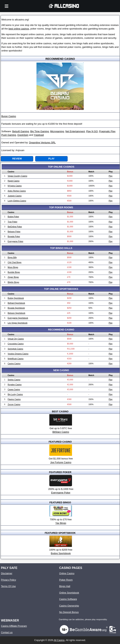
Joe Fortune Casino (61, 462)
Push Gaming (9, 135)
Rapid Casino (14, 181)
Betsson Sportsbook (17, 313)
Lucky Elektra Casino (17, 201)
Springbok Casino (15, 349)
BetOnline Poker (15, 227)
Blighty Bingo (14, 282)
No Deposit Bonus (69, 612)
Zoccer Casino (14, 404)
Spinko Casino (14, 380)
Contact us (7, 632)
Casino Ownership (69, 606)
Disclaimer (7, 573)
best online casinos (19, 29)
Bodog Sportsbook (16, 298)
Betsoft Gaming (21, 131)
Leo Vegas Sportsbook (18, 323)
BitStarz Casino (61, 432)
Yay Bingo (61, 523)
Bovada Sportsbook (16, 308)
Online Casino (67, 573)
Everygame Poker (16, 241)
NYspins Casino (15, 186)
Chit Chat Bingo (15, 262)
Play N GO (92, 131)
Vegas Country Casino (17, 176)
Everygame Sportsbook (18, 318)
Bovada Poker (14, 237)
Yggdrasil (39, 135)
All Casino (59, 640)
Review (17, 159)
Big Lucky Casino (15, 394)
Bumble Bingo (14, 272)
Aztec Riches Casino (17, 191)
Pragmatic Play (107, 131)
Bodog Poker (13, 217)
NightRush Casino (16, 359)
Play (51, 159)
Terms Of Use (8, 586)
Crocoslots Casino (16, 344)
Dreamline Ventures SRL (42, 143)
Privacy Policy (9, 580)
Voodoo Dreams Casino (18, 354)
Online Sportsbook (69, 593)
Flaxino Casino (14, 399)
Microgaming (57, 131)
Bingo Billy (12, 258)
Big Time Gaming (39, 131)
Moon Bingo (13, 267)
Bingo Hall (65, 586)
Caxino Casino (14, 364)
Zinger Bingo (13, 277)
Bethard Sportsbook (16, 303)
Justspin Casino (15, 196)
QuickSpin (23, 135)
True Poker (13, 222)
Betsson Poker (14, 232)
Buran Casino (9, 116)
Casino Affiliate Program (14, 626)
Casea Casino (14, 390)
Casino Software (68, 599)
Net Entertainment (75, 131)
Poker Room (66, 580)
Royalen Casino (15, 385)
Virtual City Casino (16, 339)
